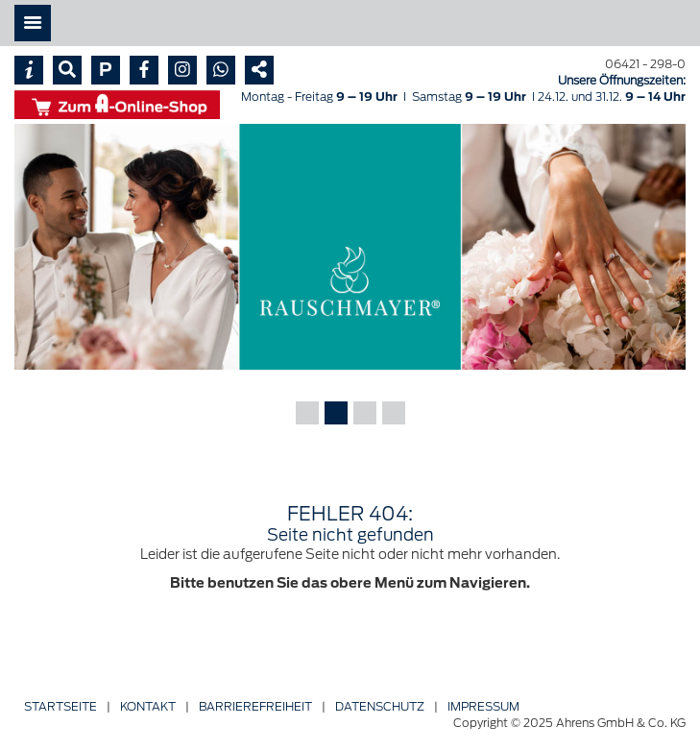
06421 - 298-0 (645, 64)
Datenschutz (380, 706)
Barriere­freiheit (255, 706)
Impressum (483, 706)
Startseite (60, 706)
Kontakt (148, 706)
